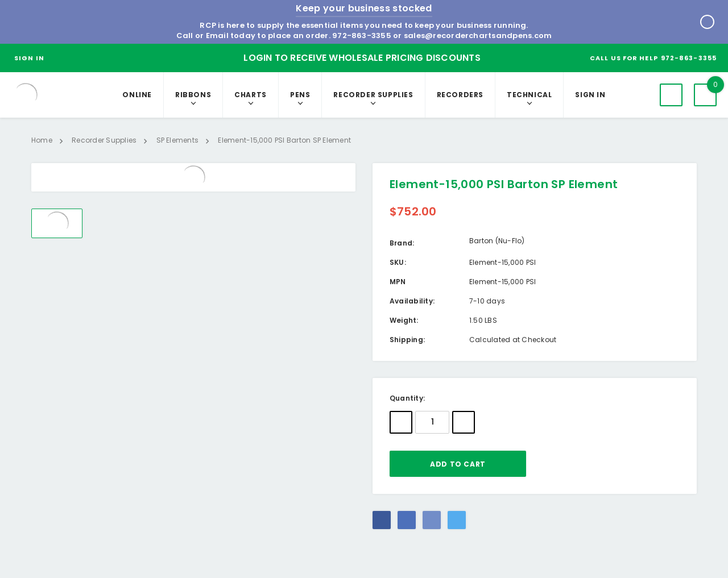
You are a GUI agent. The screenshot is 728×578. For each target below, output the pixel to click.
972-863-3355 (362, 36)
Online (137, 95)
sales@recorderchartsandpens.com (478, 36)
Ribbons (193, 95)
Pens (300, 95)
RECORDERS (460, 95)
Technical (529, 95)
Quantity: (407, 398)
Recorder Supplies (373, 95)
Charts (251, 95)
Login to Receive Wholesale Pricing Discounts (362, 58)
